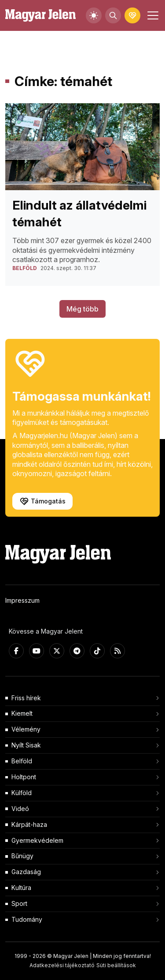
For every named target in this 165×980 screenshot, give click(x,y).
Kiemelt (22, 713)
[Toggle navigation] (152, 15)
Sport (19, 903)
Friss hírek (26, 698)
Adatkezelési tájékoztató (62, 965)
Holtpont (24, 777)
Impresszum (22, 600)
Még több (82, 309)
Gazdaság (26, 872)
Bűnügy (22, 856)
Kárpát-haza (29, 824)
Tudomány (27, 919)
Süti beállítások (116, 965)
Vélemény (26, 729)
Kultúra (21, 888)
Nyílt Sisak (26, 745)
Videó (20, 809)
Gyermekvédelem (37, 840)
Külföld (22, 793)
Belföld (22, 761)
